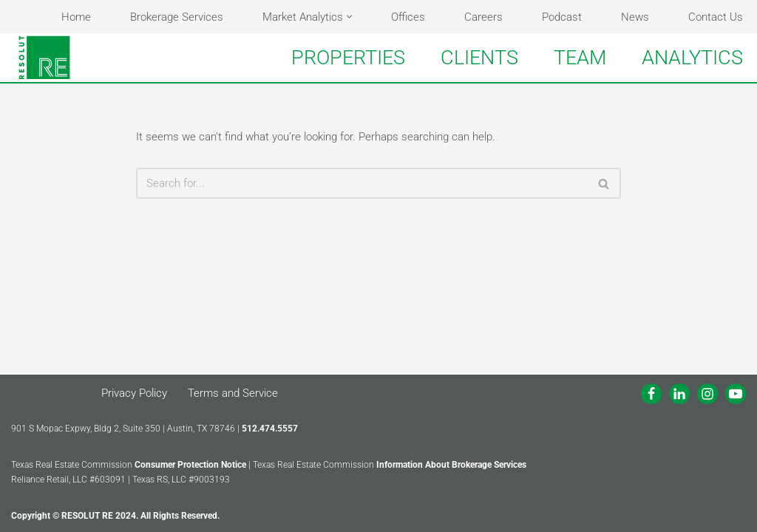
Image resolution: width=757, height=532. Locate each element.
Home (76, 17)
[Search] (362, 183)
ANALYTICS (692, 58)
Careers (483, 17)
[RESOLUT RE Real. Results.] (44, 58)
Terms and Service (233, 393)
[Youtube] (736, 394)
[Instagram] (707, 394)
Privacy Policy (134, 393)
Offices (408, 17)
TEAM (580, 58)
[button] (349, 17)
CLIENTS (479, 58)
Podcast (562, 17)
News (635, 17)
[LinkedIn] (679, 394)
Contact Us (716, 17)
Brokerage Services (177, 17)
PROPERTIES (348, 58)
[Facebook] (651, 394)
